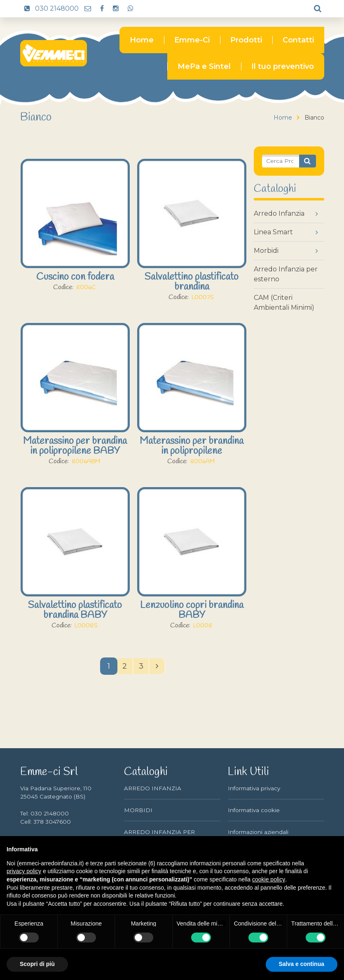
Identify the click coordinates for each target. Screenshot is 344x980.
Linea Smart (273, 232)
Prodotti (246, 40)
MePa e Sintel (204, 66)
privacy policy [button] (24, 871)
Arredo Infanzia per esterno (286, 274)
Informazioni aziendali (258, 832)
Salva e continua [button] (302, 964)
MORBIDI (138, 810)
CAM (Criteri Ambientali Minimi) (284, 303)
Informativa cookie (254, 810)
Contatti (298, 40)
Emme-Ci (192, 40)
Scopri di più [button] (37, 964)
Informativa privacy (254, 788)
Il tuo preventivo (283, 66)
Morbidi (266, 251)
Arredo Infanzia (279, 213)
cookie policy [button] (269, 879)
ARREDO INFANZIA (153, 788)
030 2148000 (49, 8)
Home (142, 40)
